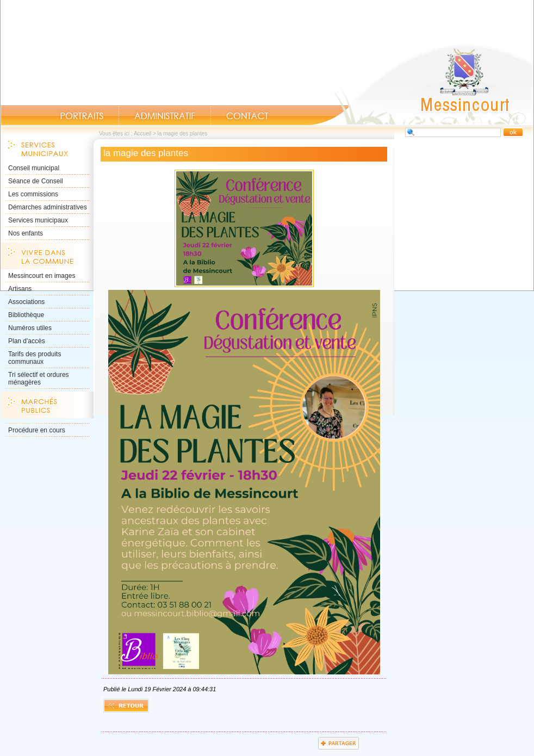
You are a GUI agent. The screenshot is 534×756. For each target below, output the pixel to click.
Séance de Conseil (36, 181)
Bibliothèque (26, 315)
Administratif (165, 116)
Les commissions (33, 194)
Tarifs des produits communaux (35, 358)
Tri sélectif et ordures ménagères (39, 379)
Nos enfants (26, 233)
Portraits (82, 116)
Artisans (20, 289)
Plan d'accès (27, 341)
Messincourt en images (42, 276)
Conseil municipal (34, 168)
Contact (247, 116)
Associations (26, 302)
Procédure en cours (37, 430)
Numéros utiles (30, 328)
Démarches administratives (48, 207)
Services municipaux (38, 220)
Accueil (421, 85)
